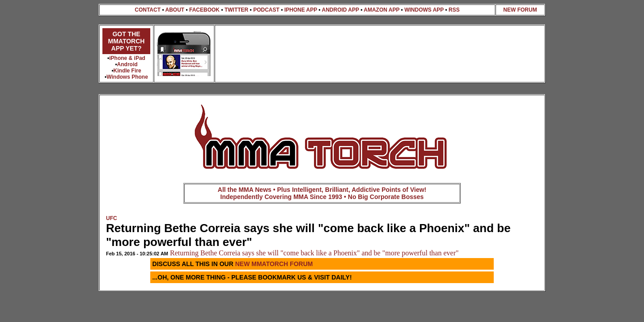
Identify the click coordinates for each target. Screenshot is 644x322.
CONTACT (148, 10)
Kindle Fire (127, 71)
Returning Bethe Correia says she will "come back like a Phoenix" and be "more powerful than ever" (314, 253)
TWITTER (236, 10)
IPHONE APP (301, 10)
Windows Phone (127, 77)
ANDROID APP (340, 10)
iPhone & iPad (127, 58)
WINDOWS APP (424, 10)
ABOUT (175, 10)
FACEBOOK (204, 10)
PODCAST (266, 10)
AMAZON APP (381, 10)
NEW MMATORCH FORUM (274, 264)
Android (127, 64)
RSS (454, 10)
